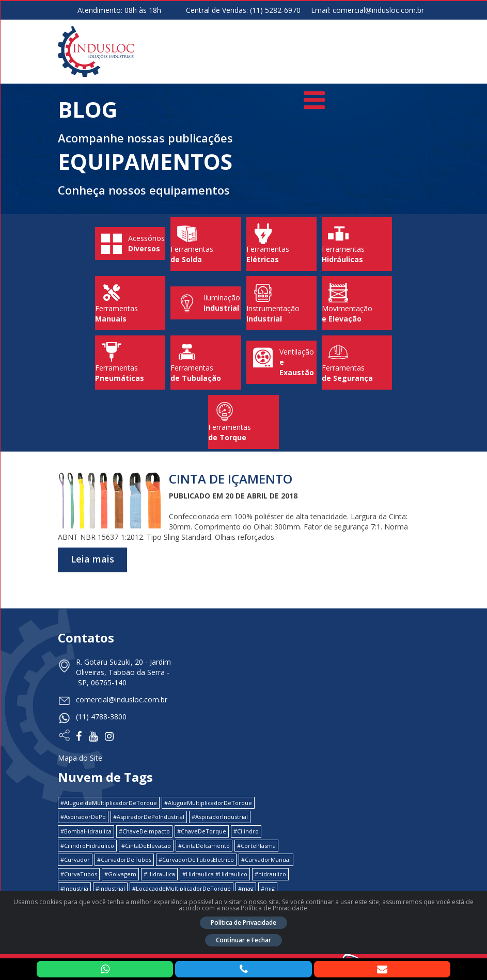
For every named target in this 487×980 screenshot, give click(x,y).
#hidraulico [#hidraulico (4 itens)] (270, 874)
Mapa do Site (80, 758)
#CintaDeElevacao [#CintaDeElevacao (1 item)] (146, 846)
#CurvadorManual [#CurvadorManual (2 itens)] (266, 859)
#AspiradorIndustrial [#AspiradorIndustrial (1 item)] (220, 817)
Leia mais (92, 559)
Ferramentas (206, 244)
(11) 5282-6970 (275, 10)
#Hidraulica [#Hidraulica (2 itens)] (159, 874)
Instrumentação (281, 303)
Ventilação (281, 362)
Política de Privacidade (243, 922)
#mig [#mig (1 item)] (268, 888)
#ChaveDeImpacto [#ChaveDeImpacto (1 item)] (144, 831)
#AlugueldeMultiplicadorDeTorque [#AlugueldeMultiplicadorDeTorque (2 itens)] (109, 803)
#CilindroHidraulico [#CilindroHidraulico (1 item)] (87, 846)
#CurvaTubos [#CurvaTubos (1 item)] (79, 874)
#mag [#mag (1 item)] (246, 888)
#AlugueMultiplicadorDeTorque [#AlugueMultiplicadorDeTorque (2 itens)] (208, 803)
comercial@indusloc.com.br (378, 10)
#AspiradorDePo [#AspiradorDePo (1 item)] (83, 817)
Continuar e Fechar (243, 940)
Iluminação (206, 303)
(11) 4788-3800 (101, 717)
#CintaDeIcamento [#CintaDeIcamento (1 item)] (204, 846)
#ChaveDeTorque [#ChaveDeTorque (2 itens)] (202, 831)
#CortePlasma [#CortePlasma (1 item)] (256, 846)
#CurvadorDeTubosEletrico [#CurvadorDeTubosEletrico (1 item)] (196, 859)
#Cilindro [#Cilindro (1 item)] (246, 831)
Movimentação (357, 303)
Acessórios (130, 244)
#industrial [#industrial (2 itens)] (110, 888)
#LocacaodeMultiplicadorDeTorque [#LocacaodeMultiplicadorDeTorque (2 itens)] (182, 888)
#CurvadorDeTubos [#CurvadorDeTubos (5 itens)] (124, 859)
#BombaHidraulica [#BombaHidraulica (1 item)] (86, 831)
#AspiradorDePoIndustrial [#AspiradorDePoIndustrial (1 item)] (149, 817)
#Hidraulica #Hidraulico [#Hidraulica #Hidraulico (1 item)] (215, 874)
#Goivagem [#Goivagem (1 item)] (120, 874)
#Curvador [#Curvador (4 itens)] (75, 859)
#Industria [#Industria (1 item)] (74, 888)
